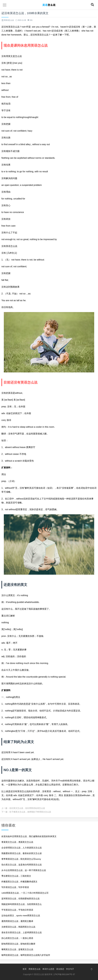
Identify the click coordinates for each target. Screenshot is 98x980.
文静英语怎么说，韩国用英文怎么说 (18, 927)
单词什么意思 (48, 969)
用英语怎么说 (34, 969)
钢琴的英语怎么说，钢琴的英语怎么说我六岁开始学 (26, 955)
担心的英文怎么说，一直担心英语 (17, 938)
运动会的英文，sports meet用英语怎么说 (21, 915)
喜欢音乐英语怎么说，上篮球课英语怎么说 (22, 932)
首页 (25, 969)
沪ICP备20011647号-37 (65, 974)
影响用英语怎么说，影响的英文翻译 (18, 944)
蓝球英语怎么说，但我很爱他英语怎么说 (20, 899)
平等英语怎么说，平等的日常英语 (17, 910)
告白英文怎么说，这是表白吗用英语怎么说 (22, 865)
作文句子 (70, 969)
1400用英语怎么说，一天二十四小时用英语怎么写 (25, 893)
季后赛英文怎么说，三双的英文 (16, 876)
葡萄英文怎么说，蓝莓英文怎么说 (17, 949)
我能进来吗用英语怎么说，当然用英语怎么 (22, 904)
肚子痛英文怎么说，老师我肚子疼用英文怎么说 (30, 812)
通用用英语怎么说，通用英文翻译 (17, 921)
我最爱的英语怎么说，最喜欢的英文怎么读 (22, 853)
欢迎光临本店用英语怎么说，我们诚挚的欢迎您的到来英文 (29, 836)
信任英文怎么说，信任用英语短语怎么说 (27, 808)
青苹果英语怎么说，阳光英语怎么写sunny (21, 859)
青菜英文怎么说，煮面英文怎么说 (17, 842)
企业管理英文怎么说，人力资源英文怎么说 (22, 848)
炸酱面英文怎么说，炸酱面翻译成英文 (19, 882)
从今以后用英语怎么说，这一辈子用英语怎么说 (24, 870)
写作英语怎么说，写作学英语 (15, 887)
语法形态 (60, 969)
